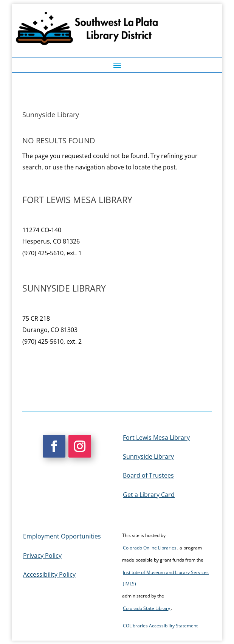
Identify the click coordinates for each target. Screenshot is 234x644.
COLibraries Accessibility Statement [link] (160, 626)
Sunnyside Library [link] (148, 456)
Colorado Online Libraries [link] (150, 548)
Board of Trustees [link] (148, 475)
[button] (117, 65)
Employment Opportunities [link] (62, 536)
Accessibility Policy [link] (49, 574)
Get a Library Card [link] (149, 495)
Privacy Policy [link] (42, 556)
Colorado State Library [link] (146, 608)
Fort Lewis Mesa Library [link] (156, 438)
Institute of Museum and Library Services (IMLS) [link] (166, 578)
